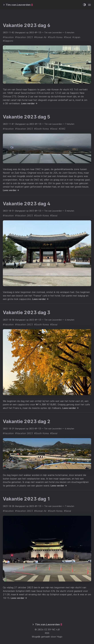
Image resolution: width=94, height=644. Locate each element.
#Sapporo (8, 41)
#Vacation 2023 (24, 37)
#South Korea (55, 37)
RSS (47, 633)
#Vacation (8, 37)
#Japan (76, 37)
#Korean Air (40, 37)
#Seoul (67, 37)
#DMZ (62, 129)
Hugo (59, 637)
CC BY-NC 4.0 (52, 630)
